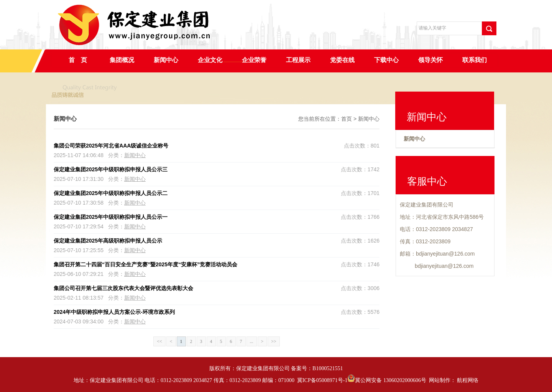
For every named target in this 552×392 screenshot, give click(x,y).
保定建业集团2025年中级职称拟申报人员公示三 (111, 169)
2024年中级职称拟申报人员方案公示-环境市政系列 (114, 312)
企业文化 (210, 60)
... (252, 341)
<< (159, 341)
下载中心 (386, 60)
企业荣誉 (254, 60)
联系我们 (475, 60)
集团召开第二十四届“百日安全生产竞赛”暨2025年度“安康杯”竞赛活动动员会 (145, 264)
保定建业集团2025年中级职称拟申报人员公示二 (111, 193)
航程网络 (468, 380)
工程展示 (298, 60)
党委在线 (342, 60)
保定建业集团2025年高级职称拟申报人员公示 (108, 241)
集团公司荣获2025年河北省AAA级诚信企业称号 (111, 146)
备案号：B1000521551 (317, 368)
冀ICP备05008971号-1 (322, 380)
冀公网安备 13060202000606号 (387, 380)
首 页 (78, 60)
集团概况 (122, 60)
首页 (347, 119)
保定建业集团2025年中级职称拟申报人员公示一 (111, 217)
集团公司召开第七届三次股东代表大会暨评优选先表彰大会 (123, 288)
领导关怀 (430, 60)
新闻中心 (166, 60)
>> (274, 341)
